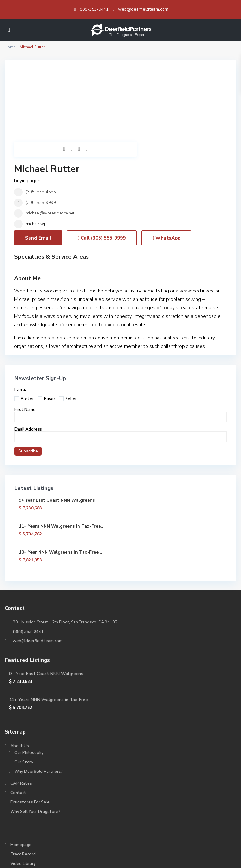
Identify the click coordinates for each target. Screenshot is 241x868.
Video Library (23, 796)
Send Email (38, 170)
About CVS (25, 822)
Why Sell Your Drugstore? (35, 744)
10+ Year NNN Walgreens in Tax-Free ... (61, 485)
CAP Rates (21, 716)
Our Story (24, 695)
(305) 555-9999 (147, 110)
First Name (25, 342)
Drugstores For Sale (30, 735)
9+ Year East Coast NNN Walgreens (57, 433)
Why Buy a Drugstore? (32, 815)
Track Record (23, 787)
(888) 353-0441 (28, 564)
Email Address (28, 362)
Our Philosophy (29, 685)
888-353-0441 (94, 9)
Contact (18, 725)
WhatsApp (166, 170)
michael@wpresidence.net (156, 120)
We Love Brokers (27, 805)
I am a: (20, 322)
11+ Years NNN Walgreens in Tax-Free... (62, 459)
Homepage (21, 777)
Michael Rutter (153, 76)
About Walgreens (32, 831)
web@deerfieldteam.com (143, 9)
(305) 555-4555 (147, 99)
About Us (20, 678)
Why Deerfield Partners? (39, 704)
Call (102, 170)
